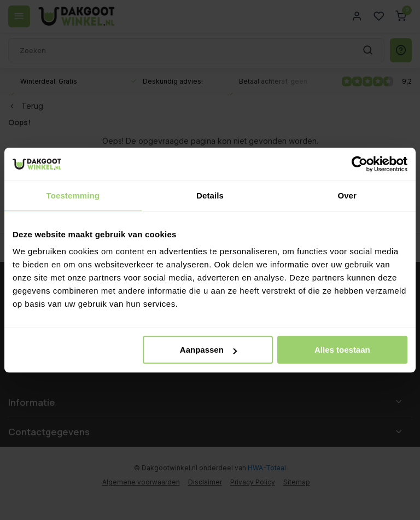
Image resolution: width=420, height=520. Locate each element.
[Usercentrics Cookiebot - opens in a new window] (360, 164)
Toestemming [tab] (73, 195)
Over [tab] (347, 195)
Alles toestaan (342, 350)
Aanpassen (208, 350)
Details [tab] (210, 195)
